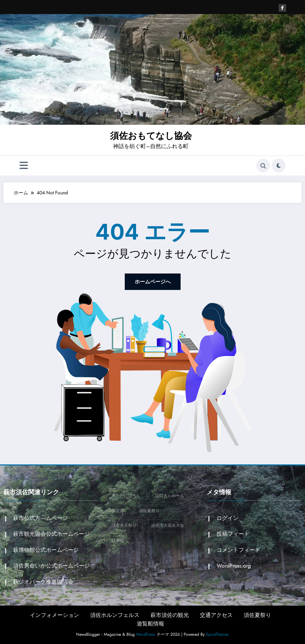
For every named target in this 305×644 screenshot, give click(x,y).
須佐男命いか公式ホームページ (51, 565)
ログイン (227, 517)
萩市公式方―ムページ (40, 517)
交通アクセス (216, 614)
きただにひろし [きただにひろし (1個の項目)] (126, 495)
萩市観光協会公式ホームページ (51, 533)
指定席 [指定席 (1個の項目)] (118, 510)
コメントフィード (238, 549)
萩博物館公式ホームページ (46, 549)
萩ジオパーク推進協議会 (43, 581)
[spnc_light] (279, 166)
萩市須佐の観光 (170, 614)
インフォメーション (54, 614)
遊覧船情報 (150, 623)
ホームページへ (152, 281)
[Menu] (24, 165)
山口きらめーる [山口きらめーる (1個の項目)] (170, 495)
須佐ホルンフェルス (115, 614)
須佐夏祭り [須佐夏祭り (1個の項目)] (149, 510)
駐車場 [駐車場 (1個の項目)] (118, 540)
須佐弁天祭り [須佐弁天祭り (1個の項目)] (124, 525)
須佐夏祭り (257, 614)
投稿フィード (232, 533)
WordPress (146, 633)
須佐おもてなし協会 (151, 136)
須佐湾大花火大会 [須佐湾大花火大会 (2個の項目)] (168, 525)
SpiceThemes (217, 633)
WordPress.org (233, 565)
